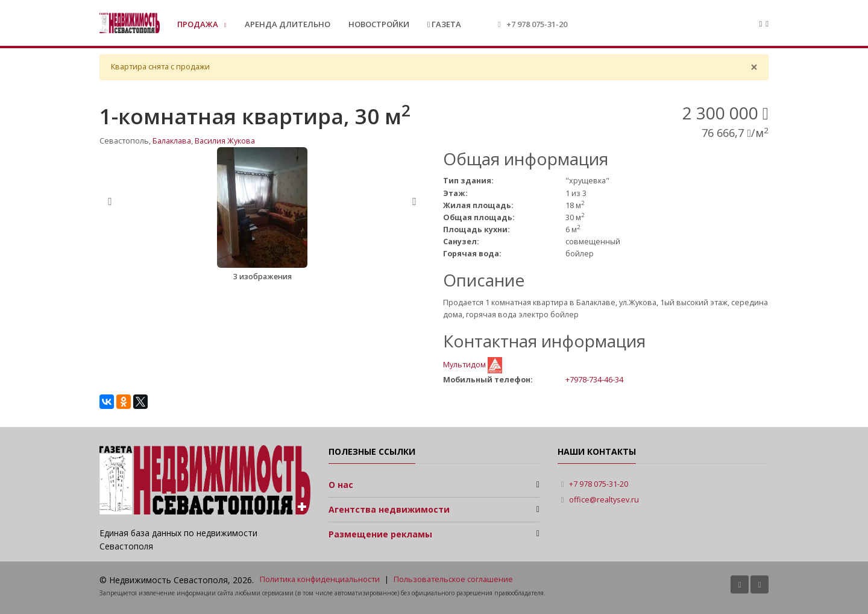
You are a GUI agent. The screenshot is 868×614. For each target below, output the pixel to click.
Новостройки (379, 24)
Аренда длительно (288, 24)
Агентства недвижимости (389, 509)
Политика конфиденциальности (320, 579)
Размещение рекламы (380, 534)
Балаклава (172, 141)
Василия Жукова (225, 141)
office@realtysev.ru (604, 500)
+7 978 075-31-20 (537, 24)
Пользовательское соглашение (453, 579)
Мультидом (465, 365)
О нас (341, 485)
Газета (445, 24)
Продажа (199, 24)
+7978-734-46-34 (594, 379)
